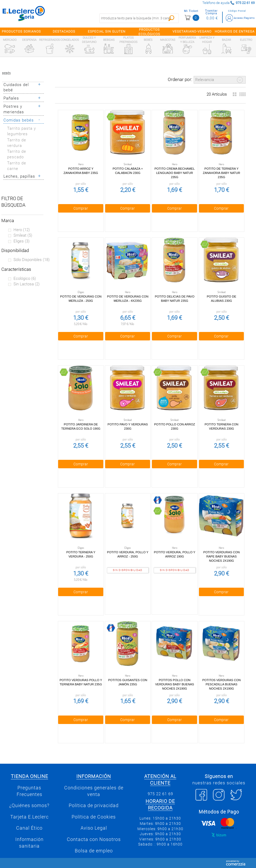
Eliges (22, 241)
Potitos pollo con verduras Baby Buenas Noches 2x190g (174, 684)
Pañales (11, 98)
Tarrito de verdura (17, 143)
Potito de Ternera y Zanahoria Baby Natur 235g (222, 173)
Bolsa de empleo (94, 851)
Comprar (81, 208)
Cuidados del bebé (16, 87)
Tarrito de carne (17, 166)
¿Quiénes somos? (29, 806)
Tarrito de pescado (17, 154)
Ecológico (25, 278)
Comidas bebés (19, 120)
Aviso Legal (94, 828)
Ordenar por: (180, 79)
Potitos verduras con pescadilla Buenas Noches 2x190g (222, 684)
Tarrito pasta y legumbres (22, 131)
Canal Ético (29, 828)
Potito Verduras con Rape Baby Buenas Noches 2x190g (222, 556)
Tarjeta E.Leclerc (29, 817)
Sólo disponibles (32, 260)
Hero (22, 230)
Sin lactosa (27, 284)
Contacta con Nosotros (94, 839)
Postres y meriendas (14, 109)
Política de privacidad (94, 806)
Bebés (6, 73)
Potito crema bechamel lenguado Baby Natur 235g (175, 173)
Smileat (23, 235)
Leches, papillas (19, 176)
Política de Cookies (94, 817)
